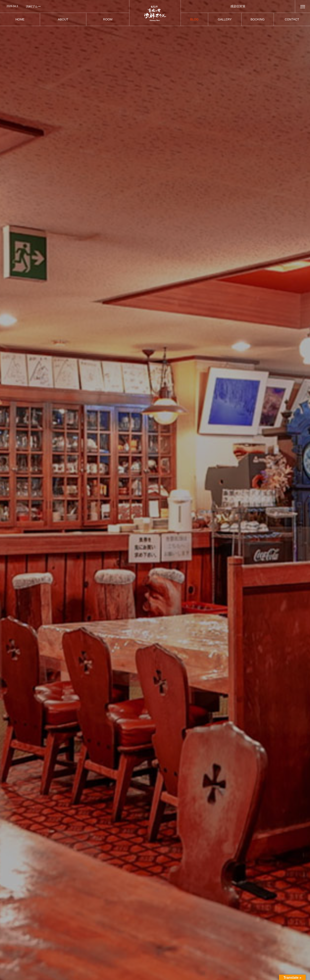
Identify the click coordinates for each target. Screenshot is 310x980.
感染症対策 (238, 6)
